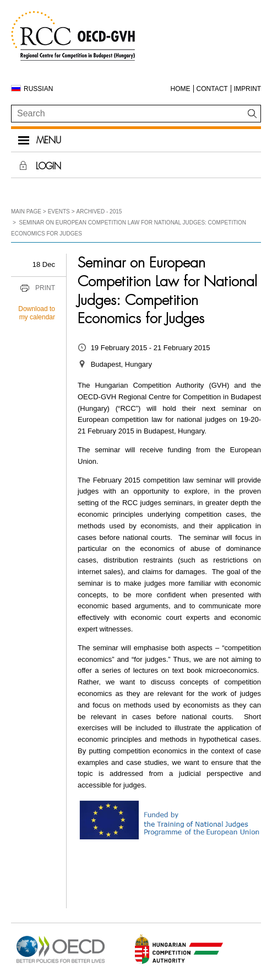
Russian (38, 89)
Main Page (26, 211)
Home (181, 89)
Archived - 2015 (99, 211)
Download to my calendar (37, 313)
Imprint (247, 89)
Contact (212, 89)
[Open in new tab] (61, 963)
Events (59, 211)
